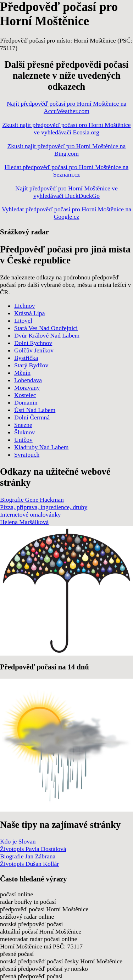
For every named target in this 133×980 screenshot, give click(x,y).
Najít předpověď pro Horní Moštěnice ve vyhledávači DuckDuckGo (66, 192)
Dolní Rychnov (33, 343)
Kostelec (25, 395)
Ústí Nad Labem (35, 410)
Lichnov (25, 306)
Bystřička (26, 358)
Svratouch (27, 455)
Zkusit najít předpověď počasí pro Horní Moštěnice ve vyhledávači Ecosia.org (66, 129)
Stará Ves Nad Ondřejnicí (46, 328)
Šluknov (25, 432)
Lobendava (28, 380)
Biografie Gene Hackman (32, 500)
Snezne (23, 425)
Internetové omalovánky (30, 514)
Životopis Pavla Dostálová (33, 849)
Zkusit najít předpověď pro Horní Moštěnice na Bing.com (67, 150)
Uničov (23, 440)
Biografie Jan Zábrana (28, 856)
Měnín (22, 373)
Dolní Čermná (32, 417)
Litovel (23, 321)
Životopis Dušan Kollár (29, 864)
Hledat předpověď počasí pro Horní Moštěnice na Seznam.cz (66, 171)
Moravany (27, 388)
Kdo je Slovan (18, 841)
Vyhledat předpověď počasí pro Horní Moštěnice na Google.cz (66, 213)
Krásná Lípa (29, 313)
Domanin (26, 402)
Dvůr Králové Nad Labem (47, 335)
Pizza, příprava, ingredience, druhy (44, 507)
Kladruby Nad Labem (41, 447)
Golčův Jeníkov (34, 350)
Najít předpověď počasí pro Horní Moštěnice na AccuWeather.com (67, 107)
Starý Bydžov (31, 365)
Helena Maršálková (24, 522)
